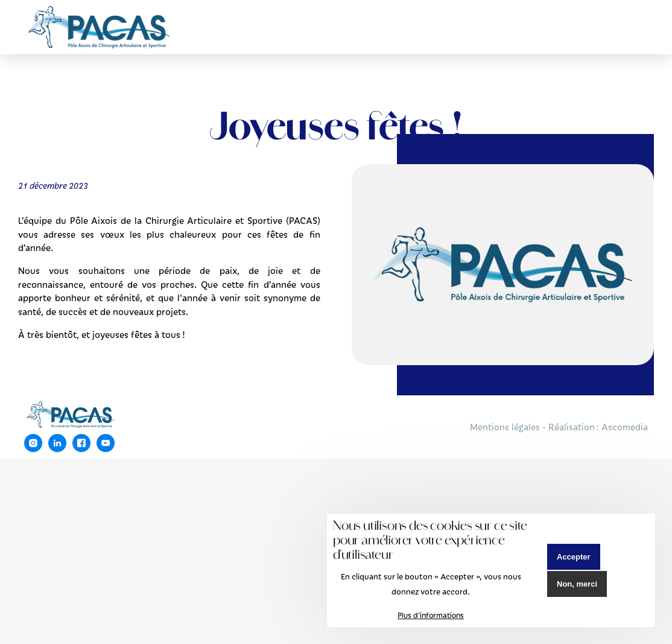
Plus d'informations (431, 615)
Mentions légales (505, 427)
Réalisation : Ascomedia (598, 427)
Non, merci (577, 584)
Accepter (574, 557)
